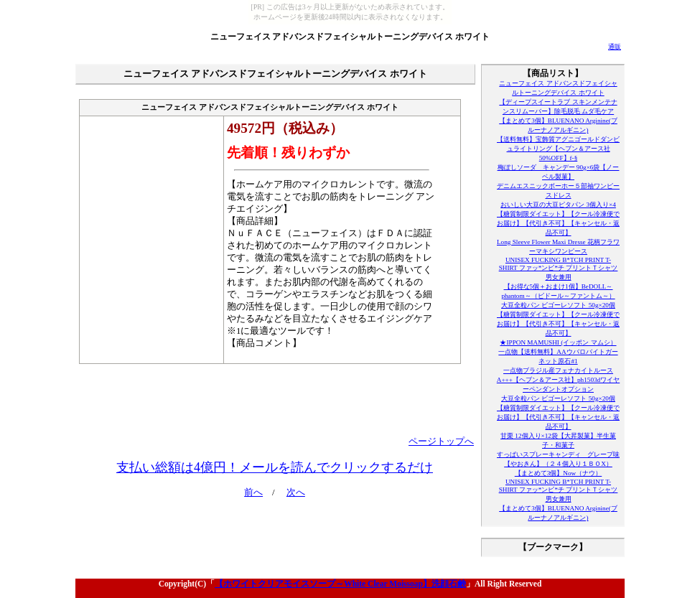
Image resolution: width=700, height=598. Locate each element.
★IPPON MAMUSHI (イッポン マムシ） (558, 342)
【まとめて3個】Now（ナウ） (559, 473)
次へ (296, 492)
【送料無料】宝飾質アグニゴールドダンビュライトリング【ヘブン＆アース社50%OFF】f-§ (558, 149)
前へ (253, 492)
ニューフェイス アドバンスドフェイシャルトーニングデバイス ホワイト (350, 37)
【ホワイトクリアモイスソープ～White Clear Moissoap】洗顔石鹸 (340, 584)
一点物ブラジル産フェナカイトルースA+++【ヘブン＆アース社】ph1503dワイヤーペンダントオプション (558, 380)
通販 (615, 47)
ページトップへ (441, 442)
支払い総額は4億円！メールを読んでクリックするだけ (275, 467)
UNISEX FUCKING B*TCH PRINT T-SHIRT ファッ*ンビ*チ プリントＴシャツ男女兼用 (559, 268)
